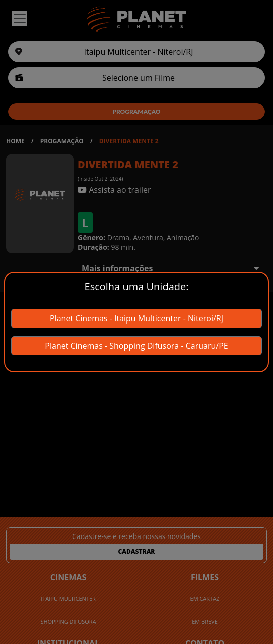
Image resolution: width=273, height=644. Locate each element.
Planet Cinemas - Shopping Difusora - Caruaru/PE (136, 346)
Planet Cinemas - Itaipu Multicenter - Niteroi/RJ (136, 318)
